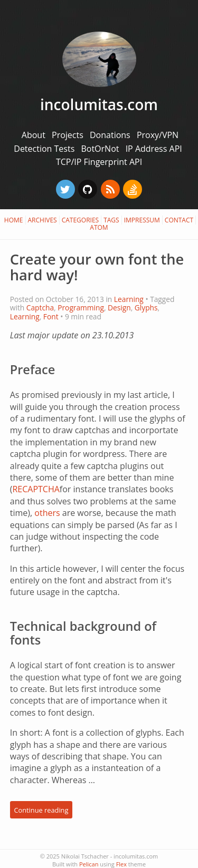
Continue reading (41, 810)
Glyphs (146, 308)
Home (14, 220)
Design (119, 308)
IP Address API (154, 149)
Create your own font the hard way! (97, 267)
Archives (43, 220)
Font (51, 316)
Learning (129, 299)
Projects (69, 135)
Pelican (89, 864)
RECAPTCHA (36, 489)
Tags (111, 220)
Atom (99, 227)
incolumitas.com (99, 104)
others (47, 513)
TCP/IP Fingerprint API (99, 162)
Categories (81, 220)
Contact (179, 220)
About (35, 135)
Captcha (40, 308)
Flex (121, 864)
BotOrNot (101, 149)
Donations (111, 135)
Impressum (142, 220)
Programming (81, 308)
